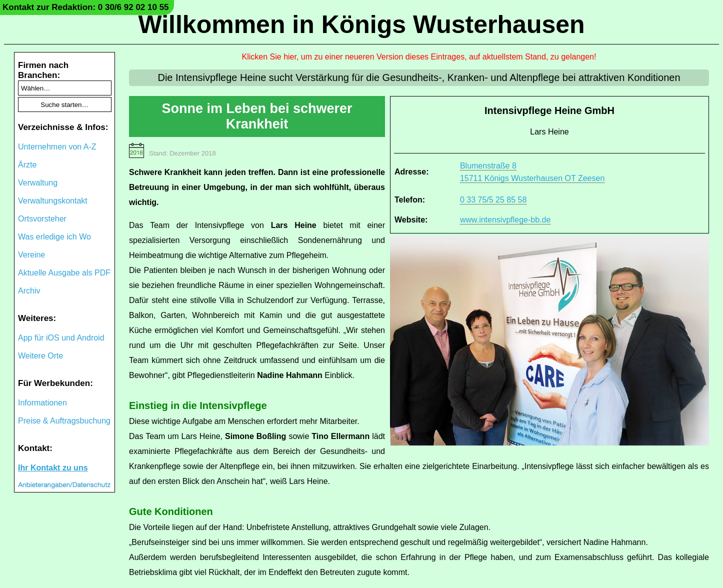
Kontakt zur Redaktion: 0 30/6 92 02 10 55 (86, 7)
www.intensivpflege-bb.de (505, 220)
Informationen (42, 403)
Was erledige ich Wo (54, 237)
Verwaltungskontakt (53, 201)
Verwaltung (38, 183)
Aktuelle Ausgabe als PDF (64, 273)
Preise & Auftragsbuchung (64, 421)
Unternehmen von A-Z (57, 147)
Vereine (31, 255)
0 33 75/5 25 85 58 (493, 200)
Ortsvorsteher (42, 219)
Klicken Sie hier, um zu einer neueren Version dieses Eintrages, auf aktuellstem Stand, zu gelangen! (419, 57)
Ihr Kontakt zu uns (53, 468)
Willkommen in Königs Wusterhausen (361, 24)
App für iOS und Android (61, 338)
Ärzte (27, 165)
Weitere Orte (40, 356)
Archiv (29, 291)
